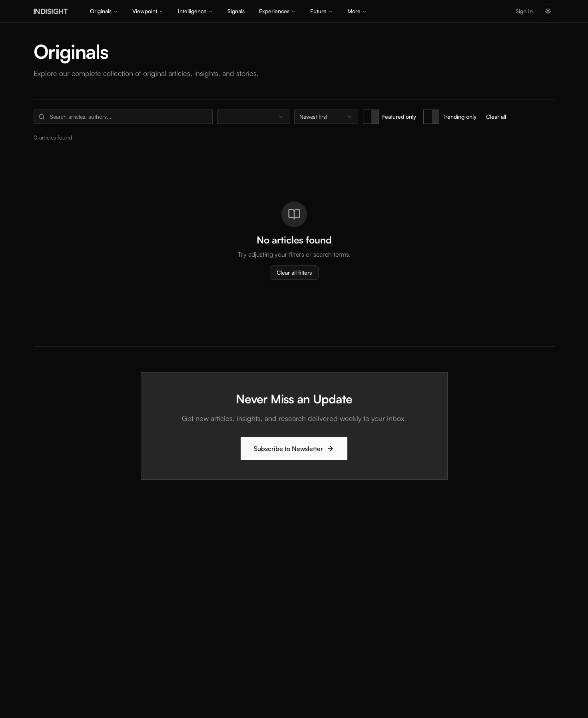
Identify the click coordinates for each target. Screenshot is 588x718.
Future (322, 11)
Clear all (496, 117)
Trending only (459, 117)
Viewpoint (148, 11)
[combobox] (253, 117)
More (357, 11)
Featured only (399, 117)
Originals (104, 11)
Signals (236, 11)
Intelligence (195, 11)
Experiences (277, 11)
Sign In (524, 11)
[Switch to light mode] (548, 11)
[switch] (371, 117)
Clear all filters (294, 272)
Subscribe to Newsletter (294, 449)
